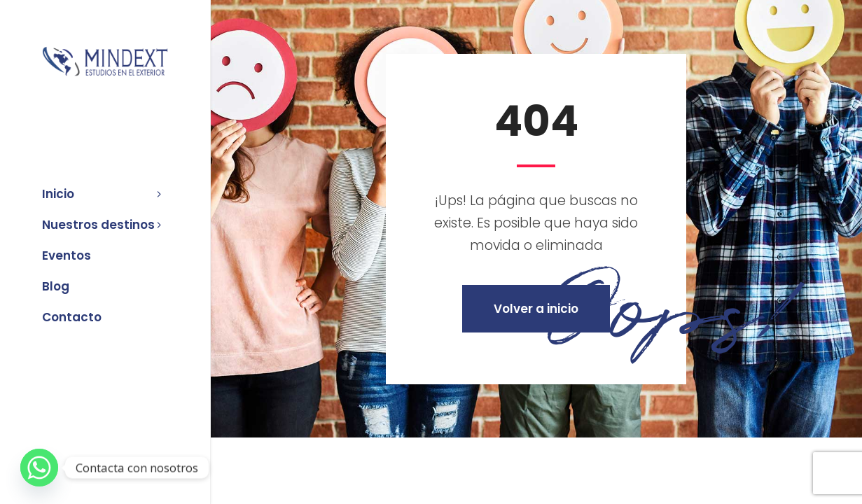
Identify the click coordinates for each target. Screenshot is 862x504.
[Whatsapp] (39, 468)
